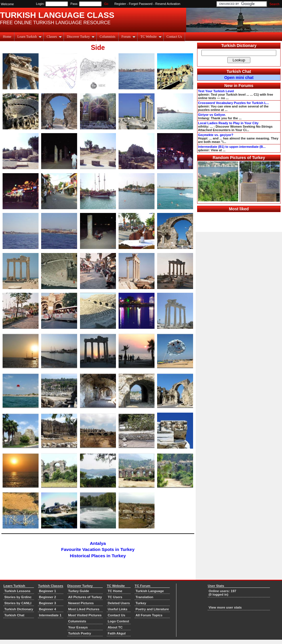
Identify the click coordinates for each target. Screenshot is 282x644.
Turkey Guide (79, 591)
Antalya (98, 543)
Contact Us (174, 37)
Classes (54, 37)
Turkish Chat (239, 71)
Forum (128, 37)
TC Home (115, 591)
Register (120, 4)
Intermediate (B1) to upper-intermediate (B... (232, 147)
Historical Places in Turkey (98, 556)
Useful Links (117, 609)
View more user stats (225, 607)
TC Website (151, 37)
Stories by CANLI (18, 603)
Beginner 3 (47, 603)
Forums (246, 86)
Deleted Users (119, 603)
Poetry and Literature (152, 609)
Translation (144, 597)
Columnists (107, 37)
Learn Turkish (29, 37)
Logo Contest (118, 621)
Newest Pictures (81, 603)
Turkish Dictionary (239, 46)
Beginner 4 (47, 609)
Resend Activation (168, 4)
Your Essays (78, 627)
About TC (115, 627)
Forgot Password (141, 4)
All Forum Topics (149, 615)
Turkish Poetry (80, 633)
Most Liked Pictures (84, 609)
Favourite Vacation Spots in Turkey (98, 549)
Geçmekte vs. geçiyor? (216, 135)
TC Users (115, 597)
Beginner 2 (47, 597)
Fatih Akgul (117, 633)
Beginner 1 (47, 591)
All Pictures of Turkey (85, 597)
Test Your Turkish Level (216, 91)
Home (7, 37)
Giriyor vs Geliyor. (212, 115)
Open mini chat (239, 78)
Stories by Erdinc (18, 597)
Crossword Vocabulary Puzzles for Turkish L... (234, 103)
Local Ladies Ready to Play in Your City (228, 123)
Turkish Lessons (17, 591)
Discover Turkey (81, 37)
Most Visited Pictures (85, 615)
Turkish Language (150, 591)
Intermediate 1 (50, 615)
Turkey (141, 603)
